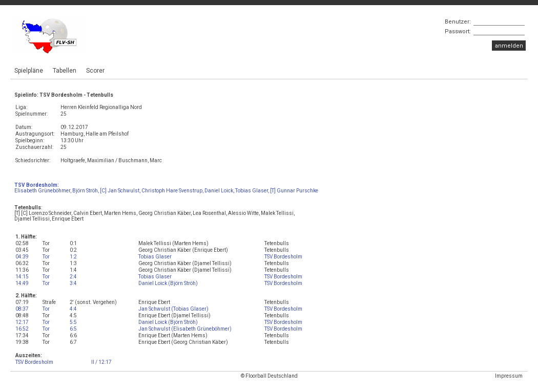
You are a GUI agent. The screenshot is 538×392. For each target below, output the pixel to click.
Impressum (509, 376)
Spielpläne (29, 71)
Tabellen (65, 71)
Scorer (95, 71)
